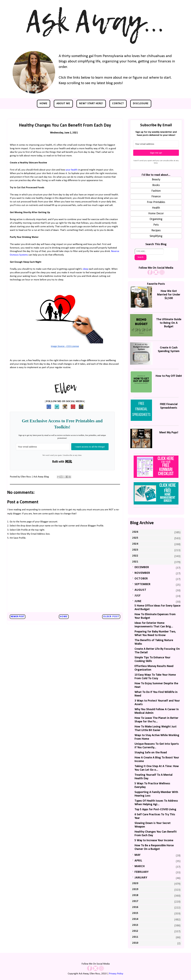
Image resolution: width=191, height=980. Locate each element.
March (140, 866)
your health (72, 170)
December (142, 567)
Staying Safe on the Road (151, 753)
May (138, 855)
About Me (63, 104)
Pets (156, 225)
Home (44, 104)
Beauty (156, 180)
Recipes (156, 231)
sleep (85, 269)
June (138, 601)
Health (156, 208)
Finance (156, 197)
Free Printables (156, 202)
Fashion (156, 191)
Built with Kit (62, 461)
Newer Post (18, 617)
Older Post (111, 617)
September (143, 584)
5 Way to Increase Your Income (154, 840)
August (140, 590)
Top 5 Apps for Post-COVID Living (155, 809)
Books (156, 185)
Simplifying (156, 236)
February (142, 872)
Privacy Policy (116, 974)
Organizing (156, 219)
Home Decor (156, 214)
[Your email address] (43, 447)
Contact (118, 104)
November (142, 573)
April (138, 861)
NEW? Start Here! (91, 104)
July (138, 596)
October (141, 579)
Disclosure (141, 104)
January (141, 878)
